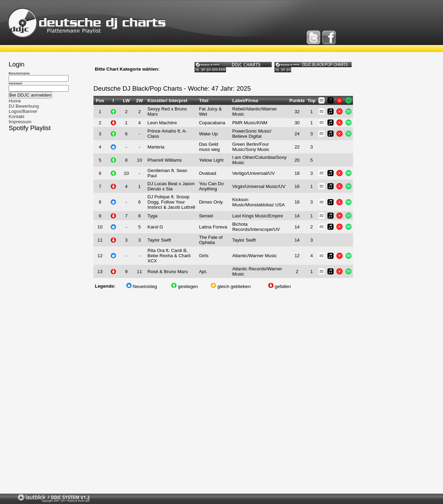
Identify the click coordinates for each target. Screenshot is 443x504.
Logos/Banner (23, 111)
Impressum (20, 122)
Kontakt (16, 116)
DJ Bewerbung (24, 106)
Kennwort (15, 83)
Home (15, 101)
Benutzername (19, 73)
